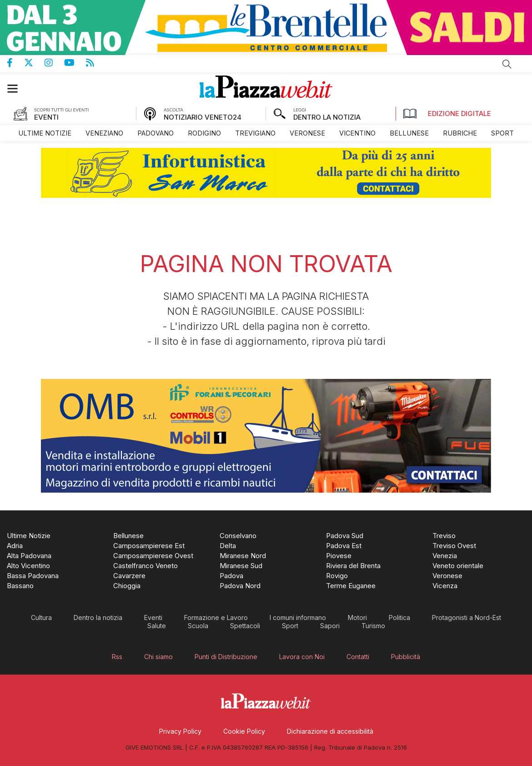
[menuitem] (45, 133)
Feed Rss (96, 63)
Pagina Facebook (15, 63)
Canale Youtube (75, 63)
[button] (17, 88)
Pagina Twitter (34, 63)
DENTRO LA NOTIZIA (327, 117)
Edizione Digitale (447, 114)
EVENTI (46, 117)
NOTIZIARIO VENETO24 (203, 117)
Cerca (507, 64)
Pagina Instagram (54, 63)
